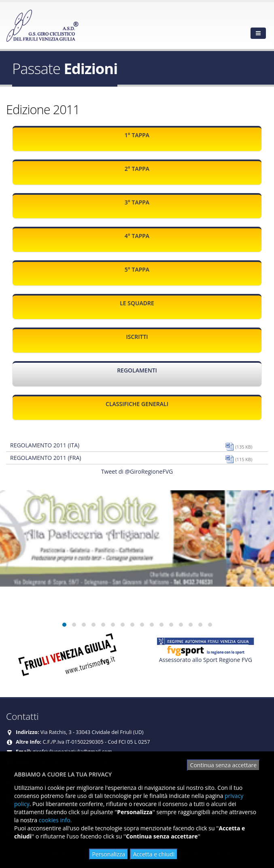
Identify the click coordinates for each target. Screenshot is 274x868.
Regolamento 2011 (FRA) (46, 458)
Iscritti (137, 337)
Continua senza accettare (223, 765)
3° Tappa (137, 202)
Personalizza (109, 854)
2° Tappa (137, 169)
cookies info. (55, 820)
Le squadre (137, 303)
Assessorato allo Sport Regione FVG (206, 660)
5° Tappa (137, 269)
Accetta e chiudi (154, 854)
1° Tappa (137, 135)
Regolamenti (137, 370)
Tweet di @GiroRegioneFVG (137, 471)
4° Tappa (137, 236)
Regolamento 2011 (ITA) (45, 445)
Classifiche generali (137, 404)
